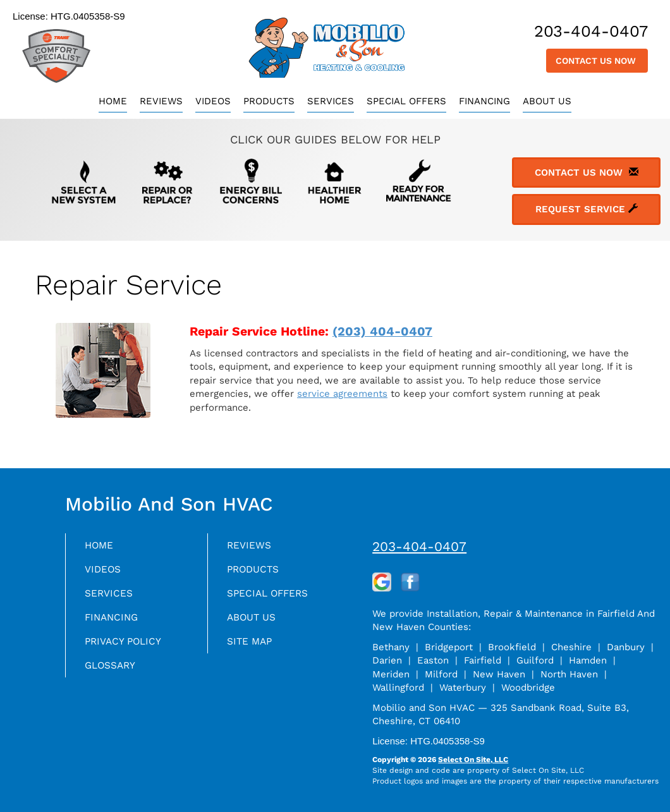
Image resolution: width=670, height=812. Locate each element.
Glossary (115, 676)
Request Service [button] (587, 209)
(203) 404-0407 (382, 331)
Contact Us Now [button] (597, 61)
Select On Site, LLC (473, 760)
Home (113, 101)
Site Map (253, 650)
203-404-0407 (419, 546)
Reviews (161, 101)
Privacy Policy (129, 650)
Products (269, 101)
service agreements (342, 394)
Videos (213, 101)
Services (331, 101)
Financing (484, 101)
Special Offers (406, 101)
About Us (547, 101)
